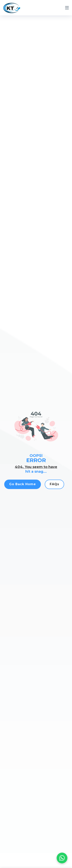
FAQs (54, 486)
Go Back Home (23, 486)
